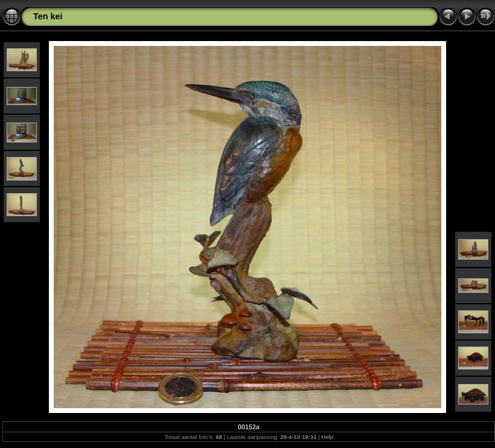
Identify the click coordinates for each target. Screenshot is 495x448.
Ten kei (48, 16)
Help (327, 437)
